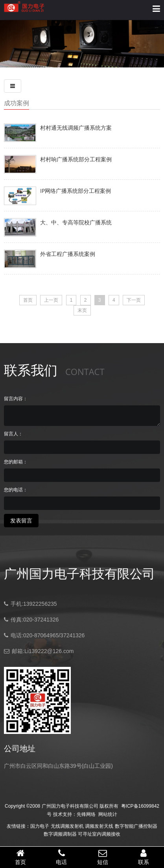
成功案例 (17, 103)
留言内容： (16, 399)
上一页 (51, 300)
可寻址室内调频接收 (99, 834)
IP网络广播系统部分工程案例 (76, 191)
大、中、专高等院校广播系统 (76, 222)
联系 (144, 857)
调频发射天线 (99, 826)
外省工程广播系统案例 (68, 254)
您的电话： (16, 490)
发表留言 (21, 521)
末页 (82, 310)
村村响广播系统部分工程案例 (76, 159)
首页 (28, 300)
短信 (103, 857)
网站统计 (108, 814)
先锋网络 (86, 814)
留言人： (13, 434)
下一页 (134, 300)
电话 (61, 857)
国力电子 (40, 826)
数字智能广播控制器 (136, 826)
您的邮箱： (16, 462)
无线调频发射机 (67, 826)
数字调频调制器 (60, 834)
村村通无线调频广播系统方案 (76, 128)
